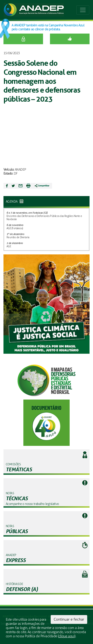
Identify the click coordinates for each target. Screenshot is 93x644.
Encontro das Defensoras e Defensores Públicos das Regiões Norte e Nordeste (44, 218)
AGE (9, 246)
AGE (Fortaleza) (15, 228)
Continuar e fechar (69, 619)
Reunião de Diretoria (18, 237)
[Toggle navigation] (83, 10)
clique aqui (67, 636)
